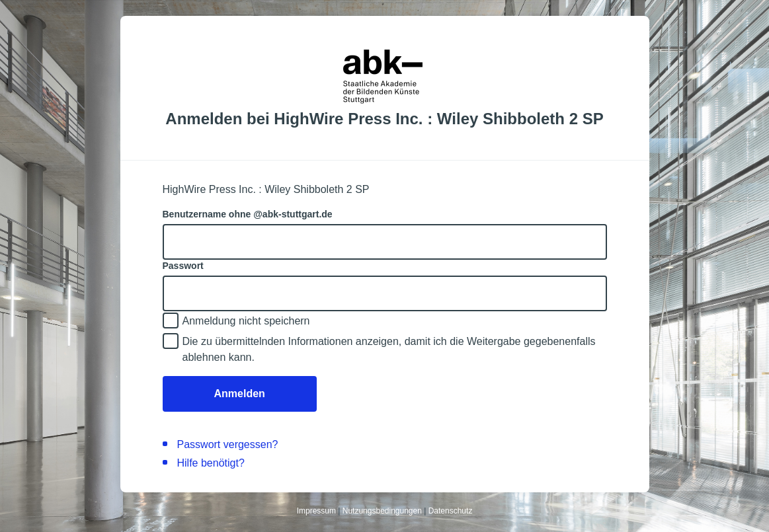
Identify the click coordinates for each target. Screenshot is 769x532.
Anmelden (240, 394)
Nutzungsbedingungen (382, 511)
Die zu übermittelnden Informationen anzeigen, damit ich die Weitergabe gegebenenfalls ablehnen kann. (389, 349)
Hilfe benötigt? (211, 463)
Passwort (183, 266)
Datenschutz (451, 511)
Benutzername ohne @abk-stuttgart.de (248, 214)
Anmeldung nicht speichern (246, 321)
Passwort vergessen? (228, 444)
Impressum (316, 511)
